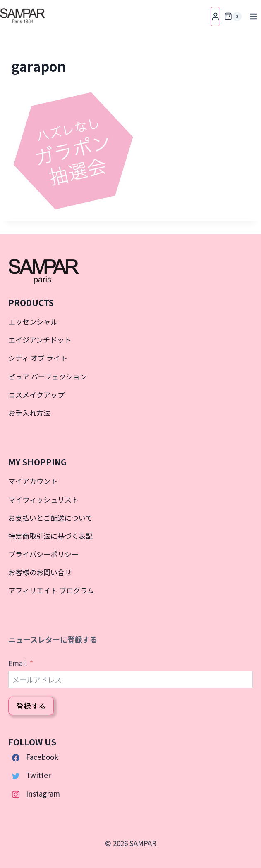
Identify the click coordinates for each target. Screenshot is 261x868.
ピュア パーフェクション (48, 376)
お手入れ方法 (29, 413)
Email (18, 663)
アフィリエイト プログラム (51, 590)
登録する (31, 706)
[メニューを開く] (253, 16)
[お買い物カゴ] (233, 17)
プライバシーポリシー (43, 554)
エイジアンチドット (40, 340)
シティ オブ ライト (38, 358)
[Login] (216, 16)
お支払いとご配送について (50, 518)
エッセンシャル (33, 321)
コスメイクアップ (36, 395)
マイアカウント (33, 481)
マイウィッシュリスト (43, 499)
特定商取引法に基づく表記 (50, 536)
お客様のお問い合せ (40, 572)
